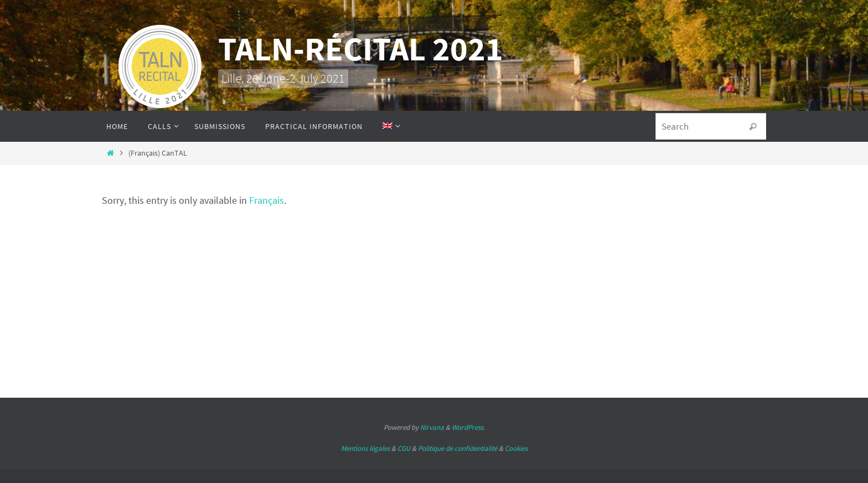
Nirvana (432, 427)
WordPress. (468, 427)
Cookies (516, 448)
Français (267, 200)
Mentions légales (365, 448)
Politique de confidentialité (458, 448)
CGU (404, 448)
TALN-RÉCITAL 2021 (361, 48)
